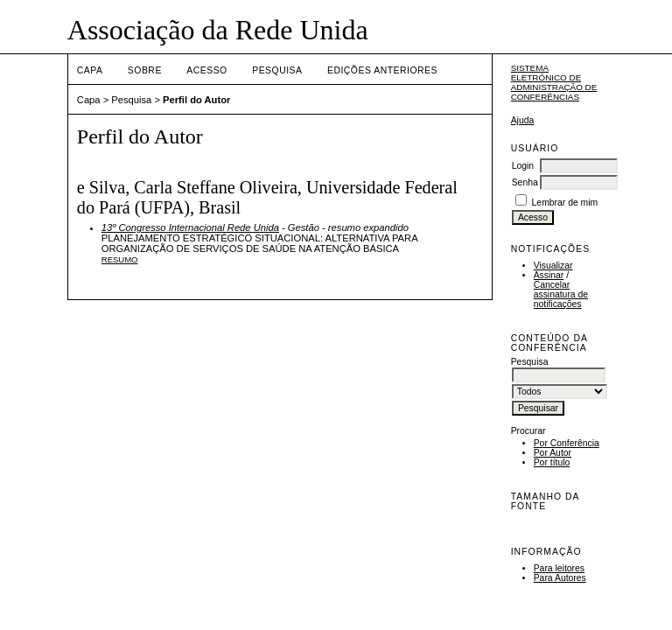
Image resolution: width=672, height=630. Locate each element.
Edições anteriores (382, 70)
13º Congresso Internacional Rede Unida (190, 227)
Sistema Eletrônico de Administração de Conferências (554, 82)
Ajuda (523, 120)
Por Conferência (567, 443)
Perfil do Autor (196, 100)
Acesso (206, 70)
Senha (525, 182)
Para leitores (559, 568)
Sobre (145, 70)
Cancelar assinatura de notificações (561, 294)
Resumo (120, 259)
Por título (552, 462)
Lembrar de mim (565, 203)
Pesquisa (277, 70)
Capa (90, 70)
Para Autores (560, 578)
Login (523, 166)
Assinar (549, 275)
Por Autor (553, 453)
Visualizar (553, 266)
